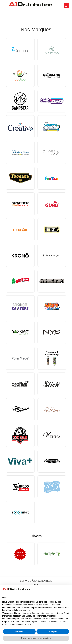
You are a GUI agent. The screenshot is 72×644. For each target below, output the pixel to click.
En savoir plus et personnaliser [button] (36, 638)
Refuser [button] (19, 631)
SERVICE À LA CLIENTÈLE (36, 581)
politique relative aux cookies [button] (17, 610)
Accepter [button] (53, 631)
